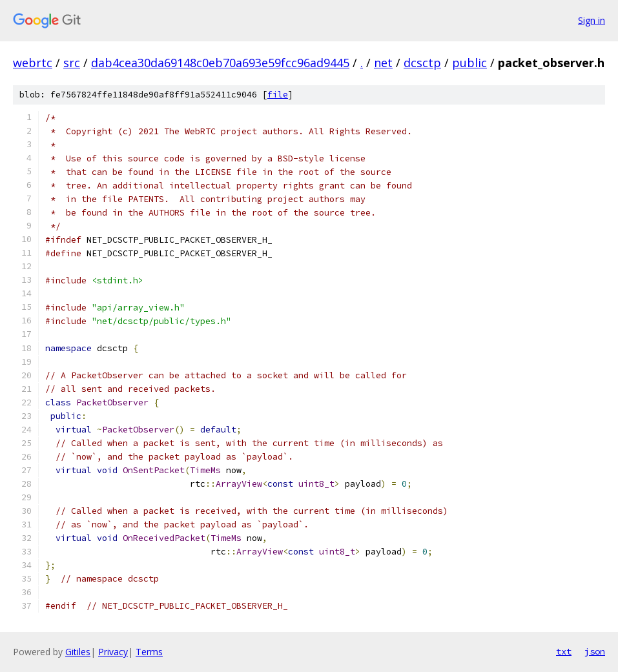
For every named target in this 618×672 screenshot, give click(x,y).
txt (564, 651)
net (383, 63)
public (469, 63)
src (72, 63)
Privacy (113, 652)
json (595, 651)
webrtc (33, 63)
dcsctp (422, 63)
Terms (149, 652)
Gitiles (78, 652)
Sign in (592, 20)
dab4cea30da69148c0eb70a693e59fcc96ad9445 (220, 63)
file (278, 95)
